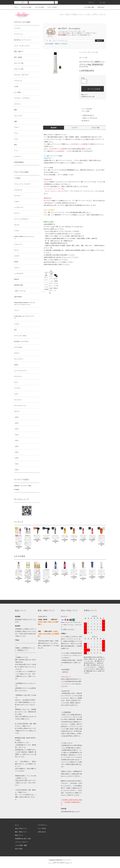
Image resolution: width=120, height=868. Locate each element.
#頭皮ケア (57, 44)
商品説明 (54, 128)
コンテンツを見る (51, 7)
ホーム (16, 7)
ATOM (21, 849)
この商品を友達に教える (87, 115)
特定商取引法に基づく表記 (88, 97)
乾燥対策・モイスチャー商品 (23, 486)
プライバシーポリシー (22, 842)
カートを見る (42, 828)
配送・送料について (21, 832)
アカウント (90, 3)
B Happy (17, 489)
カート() (101, 3)
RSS (16, 849)
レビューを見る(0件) (86, 109)
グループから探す (38, 7)
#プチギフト (64, 44)
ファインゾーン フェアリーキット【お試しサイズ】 (51, 283)
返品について (84, 95)
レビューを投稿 (84, 111)
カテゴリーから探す (25, 7)
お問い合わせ (100, 7)
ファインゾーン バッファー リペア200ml (46, 283)
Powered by (60, 863)
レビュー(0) (95, 128)
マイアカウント (43, 825)
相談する (99, 41)
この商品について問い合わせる (88, 118)
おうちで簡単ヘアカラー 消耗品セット (56, 283)
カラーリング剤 (87, 52)
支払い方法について (21, 828)
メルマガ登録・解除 (88, 7)
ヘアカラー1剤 (94, 52)
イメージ (75, 128)
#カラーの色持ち (49, 44)
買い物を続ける (84, 121)
